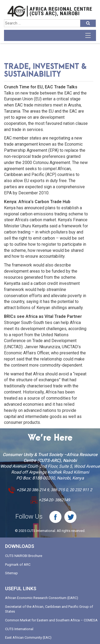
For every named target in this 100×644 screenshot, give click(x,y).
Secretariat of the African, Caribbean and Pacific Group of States (49, 609)
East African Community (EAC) (28, 637)
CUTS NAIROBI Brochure (24, 556)
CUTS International (19, 629)
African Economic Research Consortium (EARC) (42, 598)
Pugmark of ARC (18, 565)
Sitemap (11, 573)
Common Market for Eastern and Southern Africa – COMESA (51, 620)
